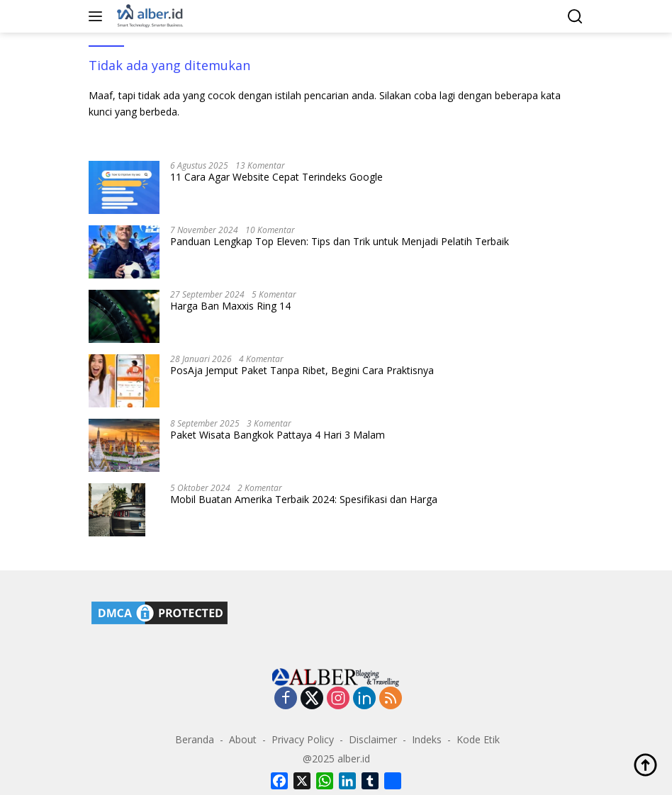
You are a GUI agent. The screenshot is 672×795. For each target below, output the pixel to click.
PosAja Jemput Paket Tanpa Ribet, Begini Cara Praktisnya (302, 371)
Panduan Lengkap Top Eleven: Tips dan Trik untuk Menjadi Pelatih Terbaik (340, 242)
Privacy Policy (303, 739)
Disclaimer (373, 739)
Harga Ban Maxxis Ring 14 (230, 306)
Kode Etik (478, 739)
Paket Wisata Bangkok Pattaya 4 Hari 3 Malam (278, 435)
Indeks (427, 739)
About (243, 739)
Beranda (195, 739)
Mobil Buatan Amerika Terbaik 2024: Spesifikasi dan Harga (304, 500)
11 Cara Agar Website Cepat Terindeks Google (276, 177)
